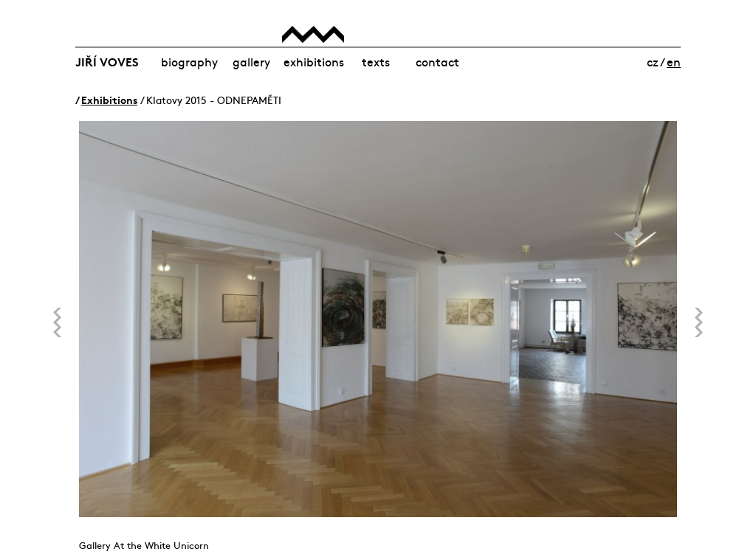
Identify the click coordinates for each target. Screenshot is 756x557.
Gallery (251, 61)
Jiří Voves (107, 61)
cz (653, 61)
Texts (376, 61)
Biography (189, 61)
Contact (437, 61)
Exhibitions (314, 61)
